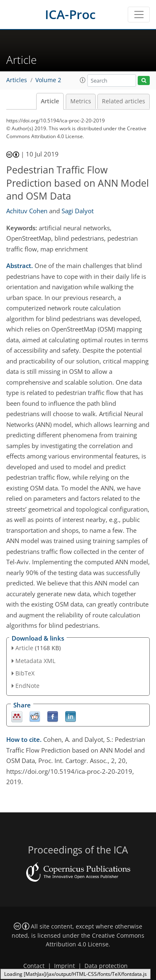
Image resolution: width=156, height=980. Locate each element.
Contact (34, 966)
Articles (17, 80)
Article (50, 101)
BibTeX (25, 673)
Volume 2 (48, 80)
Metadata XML (35, 661)
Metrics (81, 101)
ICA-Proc (70, 14)
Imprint (64, 966)
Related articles (124, 101)
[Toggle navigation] (139, 15)
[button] (83, 80)
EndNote (27, 686)
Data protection (106, 966)
